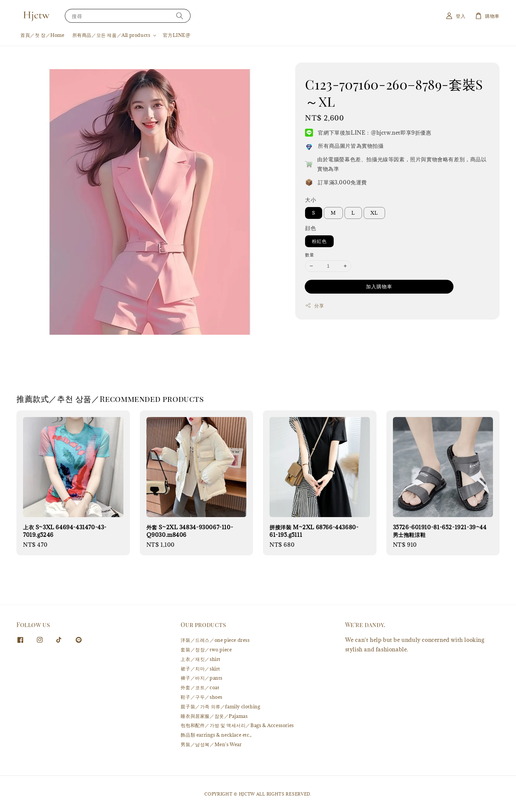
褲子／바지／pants (202, 678)
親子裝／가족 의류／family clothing (220, 707)
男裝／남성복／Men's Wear (211, 744)
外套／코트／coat (200, 687)
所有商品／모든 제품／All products (111, 35)
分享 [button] (314, 306)
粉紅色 (319, 241)
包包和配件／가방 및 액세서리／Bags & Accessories (237, 725)
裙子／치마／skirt (200, 669)
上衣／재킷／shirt (201, 659)
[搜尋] (180, 16)
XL (374, 213)
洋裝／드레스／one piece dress (215, 640)
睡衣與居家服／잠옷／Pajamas (214, 716)
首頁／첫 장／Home (42, 35)
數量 (310, 255)
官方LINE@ (177, 35)
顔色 (310, 228)
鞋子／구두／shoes (202, 697)
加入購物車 (379, 286)
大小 (310, 200)
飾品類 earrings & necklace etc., (216, 735)
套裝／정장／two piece (206, 650)
